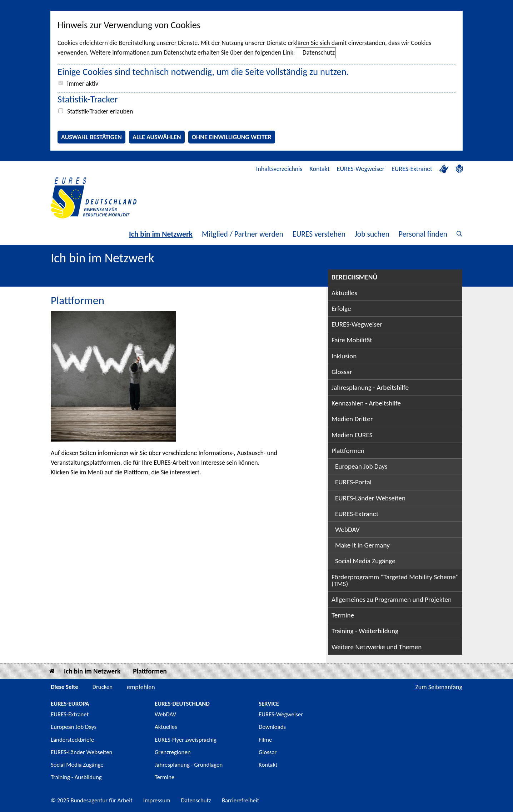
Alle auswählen (157, 137)
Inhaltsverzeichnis (279, 169)
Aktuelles (344, 293)
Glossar (342, 372)
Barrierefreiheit (241, 800)
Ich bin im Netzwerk (161, 234)
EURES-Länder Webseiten (370, 498)
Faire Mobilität (352, 340)
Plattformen (348, 451)
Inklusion (344, 356)
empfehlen (141, 687)
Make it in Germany (362, 545)
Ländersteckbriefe (72, 740)
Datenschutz (319, 52)
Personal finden (423, 234)
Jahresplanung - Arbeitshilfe (370, 387)
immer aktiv (83, 84)
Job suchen (372, 234)
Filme (265, 740)
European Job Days (361, 466)
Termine (343, 615)
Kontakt (319, 169)
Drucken (103, 687)
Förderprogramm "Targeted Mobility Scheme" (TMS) (395, 580)
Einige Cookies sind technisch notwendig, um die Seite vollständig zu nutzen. (203, 72)
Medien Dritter (352, 419)
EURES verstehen (319, 234)
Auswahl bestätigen (91, 137)
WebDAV (347, 529)
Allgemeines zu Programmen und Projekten (392, 599)
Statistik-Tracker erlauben (100, 111)
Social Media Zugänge (365, 561)
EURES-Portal (353, 482)
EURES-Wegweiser (361, 169)
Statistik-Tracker (88, 99)
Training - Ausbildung (76, 777)
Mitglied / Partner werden (243, 234)
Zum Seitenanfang (439, 687)
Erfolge (341, 309)
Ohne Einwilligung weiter (232, 137)
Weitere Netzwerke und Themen (377, 647)
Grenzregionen (173, 752)
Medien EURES (352, 435)
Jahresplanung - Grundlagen (189, 765)
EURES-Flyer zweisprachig (186, 740)
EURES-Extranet (412, 169)
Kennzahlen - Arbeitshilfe (366, 403)
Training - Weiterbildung (365, 631)
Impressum (157, 800)
